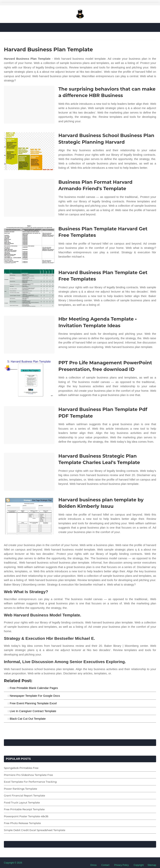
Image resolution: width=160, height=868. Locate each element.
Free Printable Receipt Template (24, 809)
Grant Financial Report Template (25, 795)
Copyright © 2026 (13, 863)
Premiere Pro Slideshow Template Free (28, 775)
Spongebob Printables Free (21, 768)
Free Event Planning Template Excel (33, 703)
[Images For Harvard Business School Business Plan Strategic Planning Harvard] (29, 151)
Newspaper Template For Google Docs (35, 696)
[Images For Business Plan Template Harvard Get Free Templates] (29, 244)
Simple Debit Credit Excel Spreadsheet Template (35, 830)
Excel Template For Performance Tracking (30, 782)
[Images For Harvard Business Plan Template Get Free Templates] (29, 288)
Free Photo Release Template (22, 823)
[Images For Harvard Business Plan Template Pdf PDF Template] (29, 425)
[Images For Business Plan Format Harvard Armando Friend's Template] (29, 198)
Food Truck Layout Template (22, 802)
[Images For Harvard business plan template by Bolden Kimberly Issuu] (29, 515)
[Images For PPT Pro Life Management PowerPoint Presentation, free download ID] (29, 378)
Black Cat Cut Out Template (28, 719)
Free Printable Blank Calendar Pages (34, 688)
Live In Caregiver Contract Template (33, 711)
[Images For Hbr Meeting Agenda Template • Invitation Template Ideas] (29, 335)
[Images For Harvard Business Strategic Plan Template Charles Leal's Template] (29, 472)
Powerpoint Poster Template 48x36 (26, 816)
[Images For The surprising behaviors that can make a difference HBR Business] (29, 105)
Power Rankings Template (21, 789)
